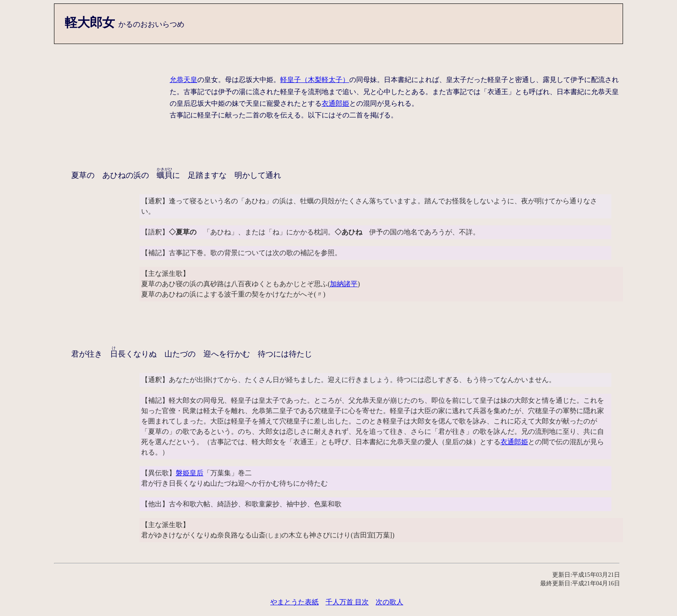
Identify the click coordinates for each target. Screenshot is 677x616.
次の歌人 (389, 602)
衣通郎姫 (335, 103)
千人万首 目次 (347, 602)
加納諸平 (344, 284)
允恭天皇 (183, 80)
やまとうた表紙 (294, 602)
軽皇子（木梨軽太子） (315, 80)
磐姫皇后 (190, 473)
